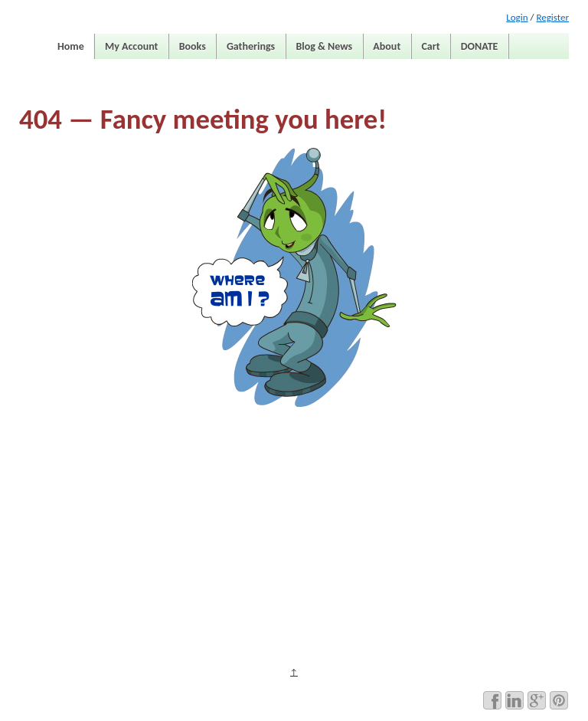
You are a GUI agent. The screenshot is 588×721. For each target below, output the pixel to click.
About (387, 46)
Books (193, 46)
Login (517, 17)
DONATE (480, 46)
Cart (430, 46)
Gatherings (251, 46)
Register (552, 17)
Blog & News (324, 46)
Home (71, 46)
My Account (131, 46)
